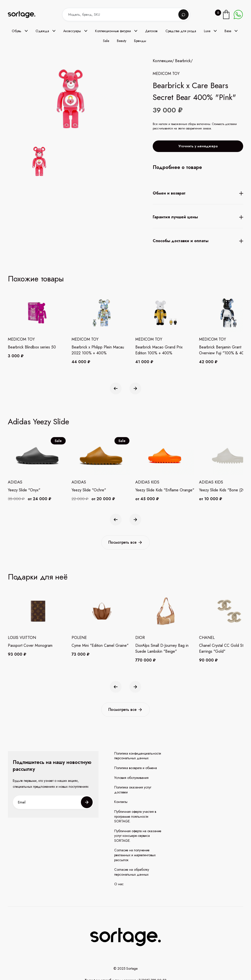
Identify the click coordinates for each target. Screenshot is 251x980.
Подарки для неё (38, 577)
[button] (20, 31)
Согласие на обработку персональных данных (132, 872)
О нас (119, 884)
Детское (151, 31)
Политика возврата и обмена (136, 768)
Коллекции (162, 61)
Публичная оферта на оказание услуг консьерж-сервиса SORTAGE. (138, 836)
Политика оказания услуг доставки (133, 790)
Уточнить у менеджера (198, 146)
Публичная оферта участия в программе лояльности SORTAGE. (135, 816)
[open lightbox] (39, 162)
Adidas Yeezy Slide (38, 422)
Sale (106, 41)
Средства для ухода (181, 31)
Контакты (121, 802)
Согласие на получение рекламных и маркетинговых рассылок (135, 855)
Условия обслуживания (131, 778)
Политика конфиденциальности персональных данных (138, 756)
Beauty (122, 41)
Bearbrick (183, 61)
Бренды (140, 41)
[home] (25, 15)
